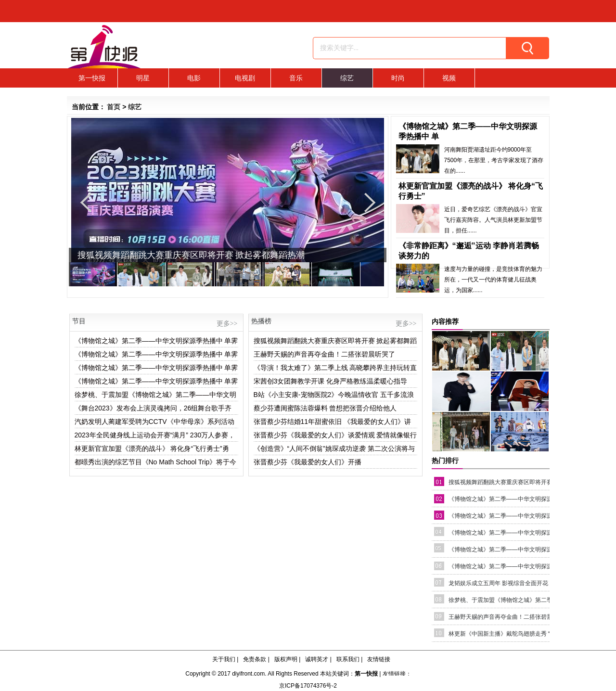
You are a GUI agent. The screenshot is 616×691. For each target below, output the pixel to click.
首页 (114, 107)
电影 (194, 78)
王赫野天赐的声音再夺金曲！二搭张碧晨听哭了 (324, 354)
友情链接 (379, 659)
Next (370, 202)
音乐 (296, 78)
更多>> (227, 324)
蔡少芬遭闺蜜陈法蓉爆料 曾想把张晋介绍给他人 (325, 408)
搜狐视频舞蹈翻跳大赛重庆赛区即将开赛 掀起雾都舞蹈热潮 (191, 255)
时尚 (398, 78)
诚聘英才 (317, 659)
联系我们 (348, 659)
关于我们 (224, 659)
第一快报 (92, 78)
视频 (449, 78)
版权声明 (286, 659)
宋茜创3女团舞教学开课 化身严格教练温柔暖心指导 (331, 381)
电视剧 (245, 78)
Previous (86, 202)
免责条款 (255, 659)
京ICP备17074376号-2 (308, 686)
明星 (143, 78)
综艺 (347, 78)
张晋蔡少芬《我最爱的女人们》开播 (308, 462)
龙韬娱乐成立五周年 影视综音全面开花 (498, 583)
